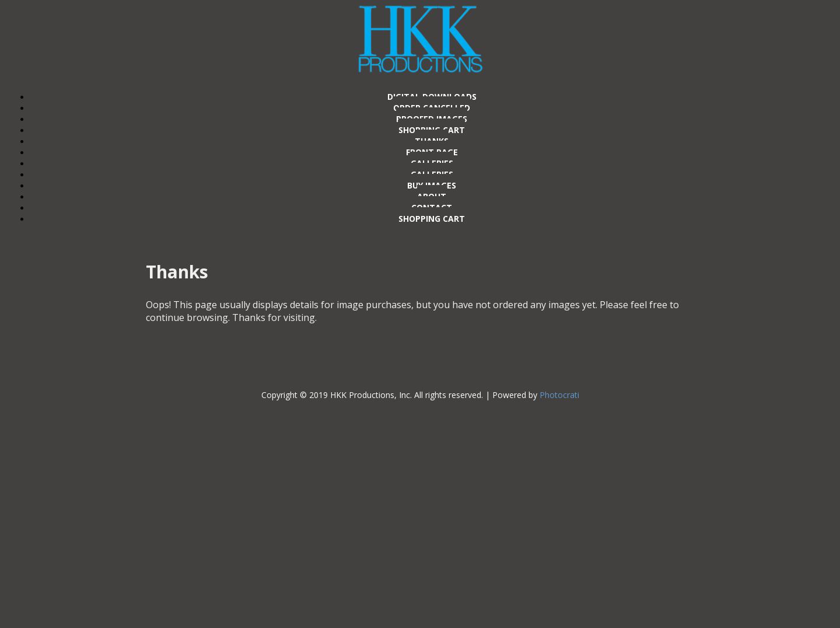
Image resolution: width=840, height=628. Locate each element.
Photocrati (559, 395)
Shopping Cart (432, 219)
